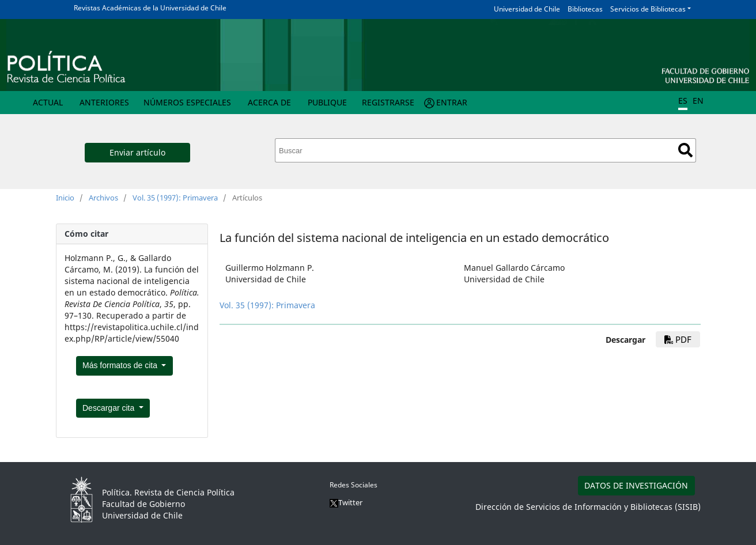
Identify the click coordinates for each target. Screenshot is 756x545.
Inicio (65, 198)
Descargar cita (109, 408)
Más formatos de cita (121, 365)
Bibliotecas (585, 9)
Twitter (346, 502)
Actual (48, 102)
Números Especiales (187, 102)
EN (698, 101)
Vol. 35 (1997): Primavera (175, 198)
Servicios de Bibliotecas (648, 9)
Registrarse (388, 102)
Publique (327, 102)
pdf (678, 339)
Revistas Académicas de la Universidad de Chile (150, 8)
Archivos (103, 198)
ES (683, 101)
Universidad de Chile (527, 9)
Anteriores (104, 102)
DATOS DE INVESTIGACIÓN (636, 485)
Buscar (685, 150)
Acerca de (269, 102)
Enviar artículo (137, 152)
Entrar (452, 102)
